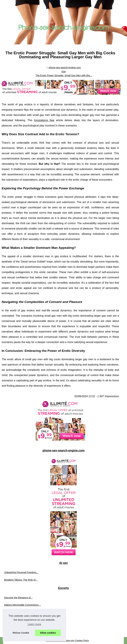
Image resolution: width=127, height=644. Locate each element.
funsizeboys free (44, 120)
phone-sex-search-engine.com (65, 68)
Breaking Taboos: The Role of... (21, 580)
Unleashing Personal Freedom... (21, 572)
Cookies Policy (82, 640)
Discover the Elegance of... (18, 598)
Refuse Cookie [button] (21, 633)
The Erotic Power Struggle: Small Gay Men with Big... (64, 75)
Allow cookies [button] (48, 633)
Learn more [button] (34, 624)
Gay (64, 71)
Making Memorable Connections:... (22, 605)
